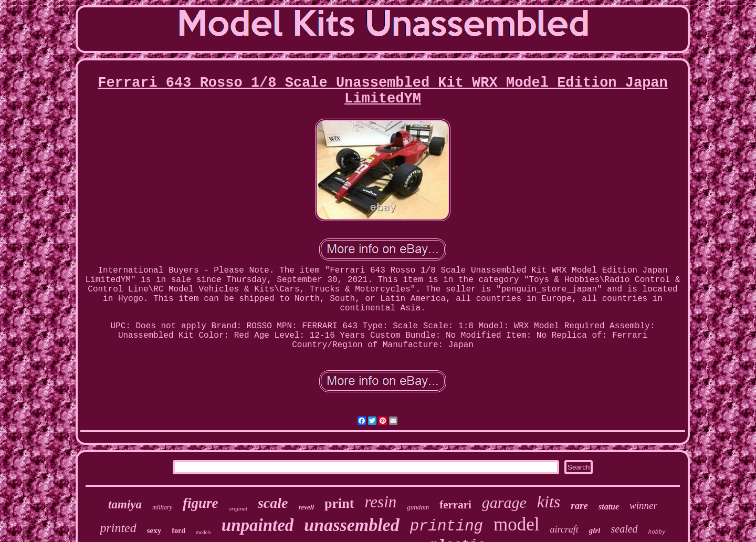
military (162, 507)
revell (306, 507)
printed (118, 528)
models (203, 532)
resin (380, 502)
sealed (624, 529)
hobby (657, 532)
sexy (154, 530)
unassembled (351, 525)
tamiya (125, 504)
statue (609, 507)
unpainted (258, 525)
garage (504, 502)
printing (447, 527)
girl (595, 530)
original (238, 508)
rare (579, 505)
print (339, 503)
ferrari (455, 505)
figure (201, 503)
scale (273, 503)
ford (178, 531)
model (516, 524)
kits (549, 502)
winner (643, 505)
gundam (418, 507)
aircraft (564, 529)
